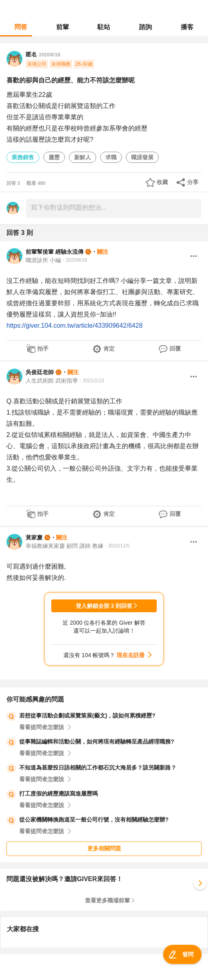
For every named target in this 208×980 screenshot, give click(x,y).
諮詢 (145, 27)
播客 (187, 27)
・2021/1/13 (91, 381)
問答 (21, 27)
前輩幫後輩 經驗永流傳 (55, 252)
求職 (111, 157)
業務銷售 (23, 157)
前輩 (63, 27)
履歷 (54, 157)
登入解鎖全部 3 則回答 (104, 606)
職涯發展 (142, 157)
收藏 (162, 182)
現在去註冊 (131, 655)
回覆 (175, 349)
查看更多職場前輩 (107, 900)
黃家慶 (34, 537)
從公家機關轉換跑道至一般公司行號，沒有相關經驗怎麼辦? (94, 820)
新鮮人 (83, 157)
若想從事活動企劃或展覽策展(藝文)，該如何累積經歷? (87, 715)
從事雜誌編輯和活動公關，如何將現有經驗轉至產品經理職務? (97, 742)
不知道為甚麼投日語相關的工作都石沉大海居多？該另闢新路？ (98, 768)
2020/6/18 (49, 55)
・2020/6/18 (74, 260)
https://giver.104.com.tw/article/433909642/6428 (75, 326)
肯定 (109, 349)
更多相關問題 (104, 848)
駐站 (104, 27)
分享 (193, 182)
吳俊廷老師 (40, 372)
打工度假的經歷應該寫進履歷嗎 (59, 794)
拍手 (43, 349)
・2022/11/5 (116, 546)
